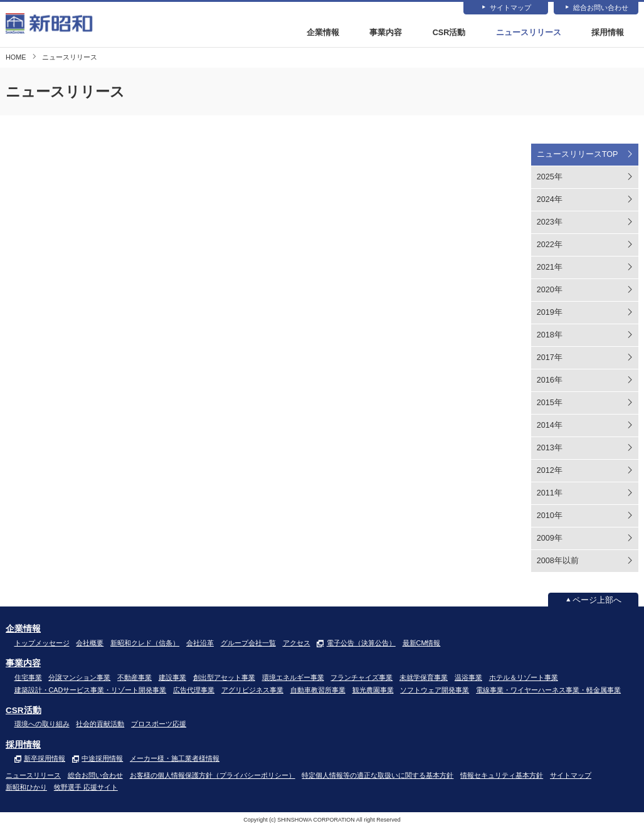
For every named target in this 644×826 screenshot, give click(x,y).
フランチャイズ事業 (362, 677)
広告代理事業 (194, 690)
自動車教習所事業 (318, 690)
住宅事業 (28, 677)
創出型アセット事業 (224, 677)
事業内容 (386, 33)
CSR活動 (449, 33)
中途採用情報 (102, 759)
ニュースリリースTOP (578, 155)
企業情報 (323, 33)
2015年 (550, 403)
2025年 (550, 177)
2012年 (550, 471)
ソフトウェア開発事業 (435, 690)
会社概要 (90, 643)
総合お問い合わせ (601, 8)
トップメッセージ (42, 643)
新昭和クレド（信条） (145, 643)
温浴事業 (468, 677)
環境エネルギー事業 (293, 677)
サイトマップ (510, 8)
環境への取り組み (42, 724)
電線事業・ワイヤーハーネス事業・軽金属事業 (548, 690)
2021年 (550, 268)
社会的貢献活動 (100, 724)
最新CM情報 (422, 643)
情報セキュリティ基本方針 (502, 775)
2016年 (550, 381)
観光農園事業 (373, 690)
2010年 (550, 516)
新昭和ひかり (26, 787)
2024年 (550, 200)
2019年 (550, 313)
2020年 (550, 290)
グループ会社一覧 (248, 643)
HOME (16, 57)
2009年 (550, 539)
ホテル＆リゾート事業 (524, 677)
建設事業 (172, 677)
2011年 (550, 494)
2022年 (550, 245)
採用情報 (608, 33)
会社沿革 (200, 643)
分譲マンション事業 (79, 677)
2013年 (550, 448)
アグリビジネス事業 (252, 690)
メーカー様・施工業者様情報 (175, 759)
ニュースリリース (529, 33)
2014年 (550, 426)
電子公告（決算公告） (361, 643)
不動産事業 (135, 677)
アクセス (297, 643)
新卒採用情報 (45, 759)
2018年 (550, 336)
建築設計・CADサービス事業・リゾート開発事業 (91, 690)
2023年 (550, 223)
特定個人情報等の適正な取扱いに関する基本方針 (377, 775)
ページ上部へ (597, 600)
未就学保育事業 (424, 677)
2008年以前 (558, 561)
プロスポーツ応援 (159, 724)
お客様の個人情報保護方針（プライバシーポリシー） (213, 775)
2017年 (550, 358)
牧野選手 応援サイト (86, 787)
